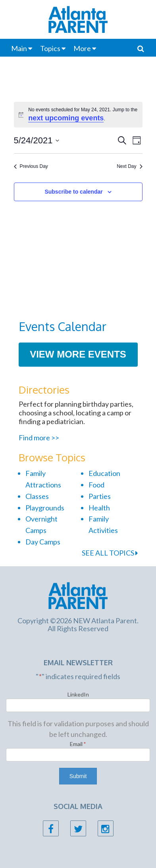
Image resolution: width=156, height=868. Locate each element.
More (82, 48)
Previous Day (31, 166)
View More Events (78, 354)
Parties (100, 496)
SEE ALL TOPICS (110, 553)
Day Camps (43, 542)
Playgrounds (45, 508)
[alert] (78, 115)
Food (96, 485)
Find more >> (39, 438)
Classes (37, 496)
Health (99, 508)
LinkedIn (78, 694)
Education (104, 473)
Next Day (129, 166)
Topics (50, 48)
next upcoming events (66, 118)
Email (78, 744)
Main (19, 48)
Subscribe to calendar (73, 192)
